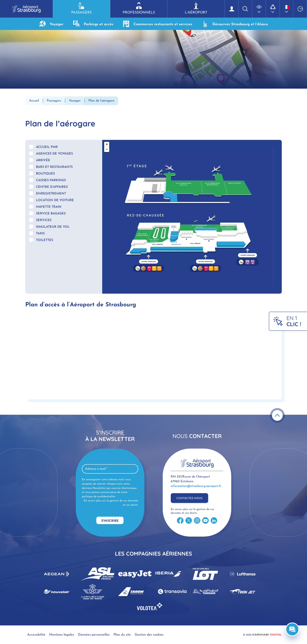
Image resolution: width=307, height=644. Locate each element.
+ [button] (107, 144)
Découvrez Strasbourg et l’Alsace (235, 24)
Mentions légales (62, 635)
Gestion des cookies (149, 635)
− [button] (107, 149)
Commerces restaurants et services (158, 24)
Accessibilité (36, 635)
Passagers (81, 8)
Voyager (51, 24)
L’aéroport (196, 8)
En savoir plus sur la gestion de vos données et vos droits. (111, 503)
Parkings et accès (93, 24)
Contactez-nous (189, 498)
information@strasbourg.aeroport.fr (196, 486)
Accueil (34, 101)
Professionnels (139, 8)
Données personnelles (94, 635)
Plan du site (122, 635)
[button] (259, 9)
